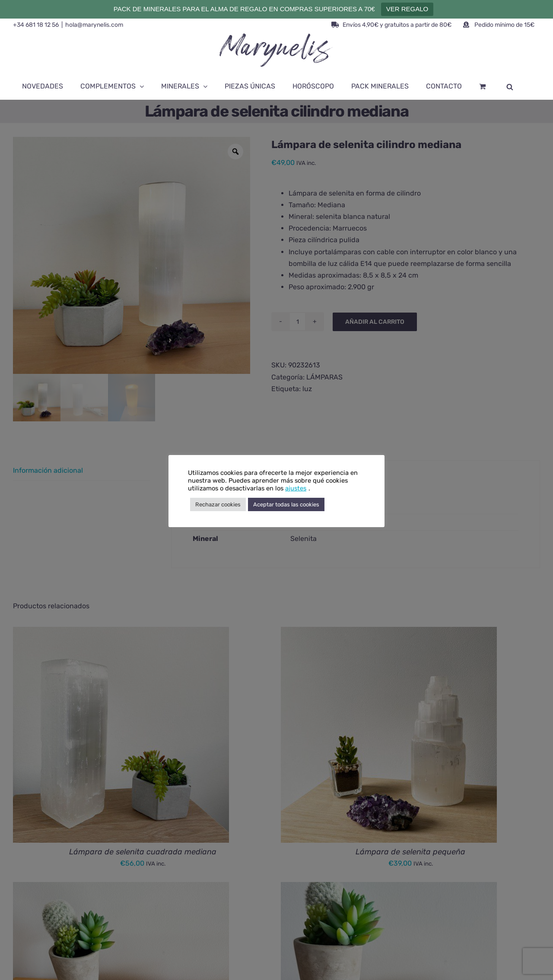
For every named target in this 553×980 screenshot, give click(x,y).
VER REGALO (407, 9)
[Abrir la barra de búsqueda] (510, 86)
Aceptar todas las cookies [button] (286, 504)
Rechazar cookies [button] (218, 504)
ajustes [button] (296, 488)
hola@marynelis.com (94, 25)
